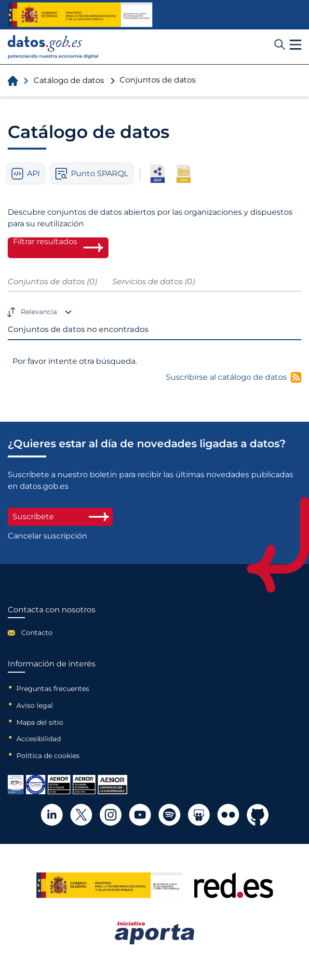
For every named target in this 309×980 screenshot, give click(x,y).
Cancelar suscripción (47, 536)
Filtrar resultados (45, 242)
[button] (296, 45)
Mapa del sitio (40, 722)
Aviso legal (35, 705)
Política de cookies (48, 756)
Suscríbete (60, 517)
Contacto (37, 633)
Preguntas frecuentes (53, 689)
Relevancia (39, 312)
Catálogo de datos (69, 80)
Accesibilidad (39, 739)
